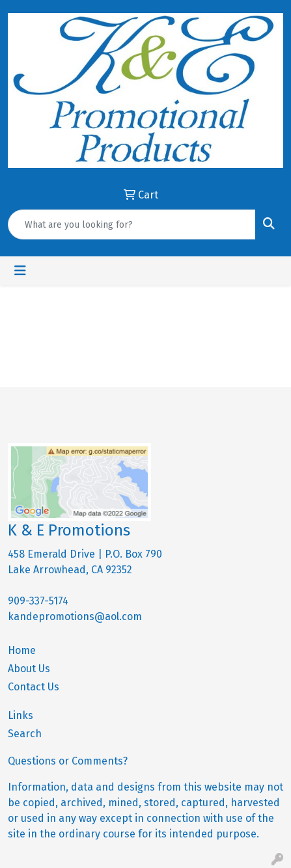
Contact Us (34, 687)
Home (22, 650)
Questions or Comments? (68, 761)
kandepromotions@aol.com (75, 617)
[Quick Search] (132, 224)
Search (25, 734)
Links (21, 715)
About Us (29, 669)
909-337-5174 (38, 601)
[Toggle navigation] (20, 271)
